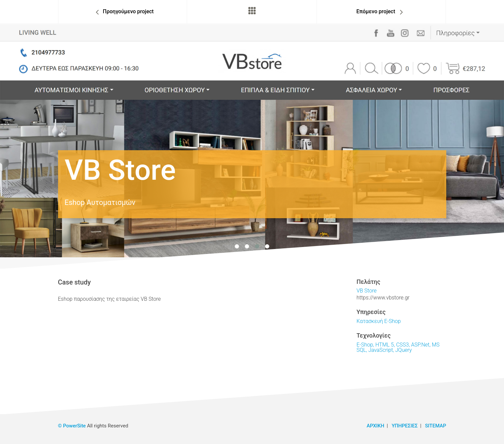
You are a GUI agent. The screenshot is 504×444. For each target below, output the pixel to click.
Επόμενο (376, 11)
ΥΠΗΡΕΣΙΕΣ (404, 426)
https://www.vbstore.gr (383, 298)
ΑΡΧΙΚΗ (375, 426)
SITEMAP (436, 426)
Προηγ (128, 11)
